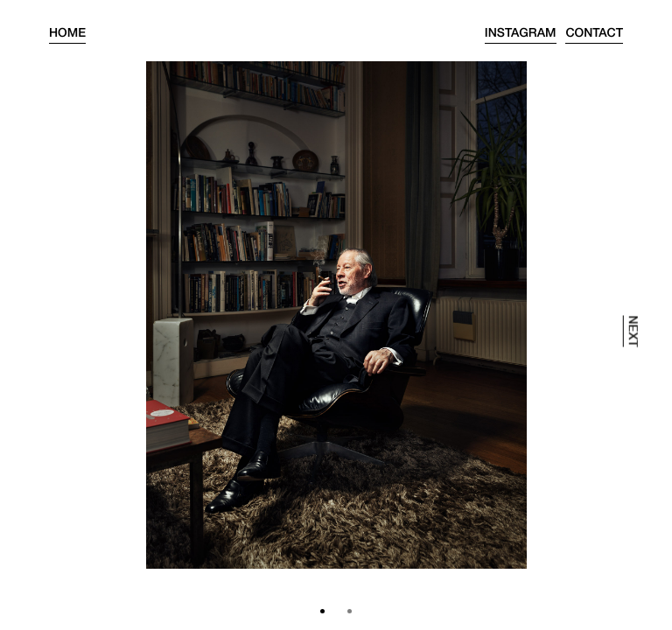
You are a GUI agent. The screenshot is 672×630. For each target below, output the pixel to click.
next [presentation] (632, 331)
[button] (322, 611)
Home (67, 35)
